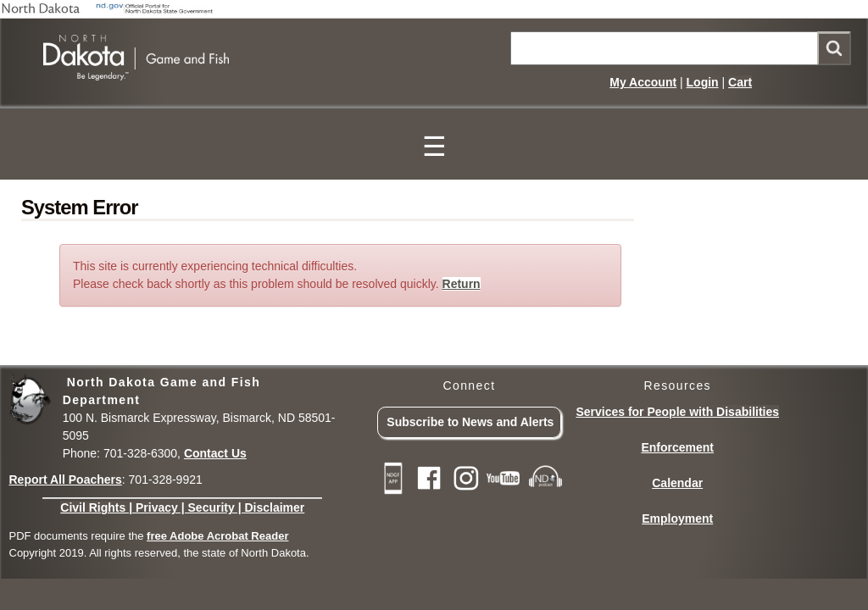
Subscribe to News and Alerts (470, 422)
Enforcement (677, 447)
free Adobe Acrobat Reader (217, 536)
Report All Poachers (66, 480)
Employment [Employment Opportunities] (677, 518)
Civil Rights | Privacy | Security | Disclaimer (182, 507)
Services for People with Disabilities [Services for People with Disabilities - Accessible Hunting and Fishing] (677, 412)
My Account (643, 82)
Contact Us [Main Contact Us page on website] (215, 453)
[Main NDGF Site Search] (681, 48)
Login (703, 82)
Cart (740, 82)
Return (462, 284)
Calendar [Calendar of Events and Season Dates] (677, 483)
